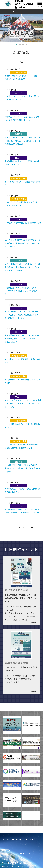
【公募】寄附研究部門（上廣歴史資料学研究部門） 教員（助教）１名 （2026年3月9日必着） (22, 468)
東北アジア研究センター (18, 852)
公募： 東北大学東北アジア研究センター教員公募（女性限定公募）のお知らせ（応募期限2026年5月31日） (22, 267)
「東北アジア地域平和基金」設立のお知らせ (23, 223)
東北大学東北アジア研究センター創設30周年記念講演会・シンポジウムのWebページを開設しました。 (22, 339)
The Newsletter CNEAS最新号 (36, 11)
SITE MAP (7, 839)
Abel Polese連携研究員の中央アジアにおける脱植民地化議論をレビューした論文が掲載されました (22, 243)
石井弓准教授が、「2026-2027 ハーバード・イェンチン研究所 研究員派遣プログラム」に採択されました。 (22, 315)
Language (8, 11)
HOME (18, 839)
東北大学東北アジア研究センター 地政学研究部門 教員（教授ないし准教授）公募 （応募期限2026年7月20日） (22, 141)
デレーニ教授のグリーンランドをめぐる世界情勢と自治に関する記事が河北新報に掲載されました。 (23, 403)
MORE (22, 528)
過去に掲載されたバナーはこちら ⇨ (31, 815)
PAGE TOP (33, 839)
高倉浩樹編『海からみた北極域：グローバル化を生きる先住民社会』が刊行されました (22, 291)
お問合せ (23, 11)
